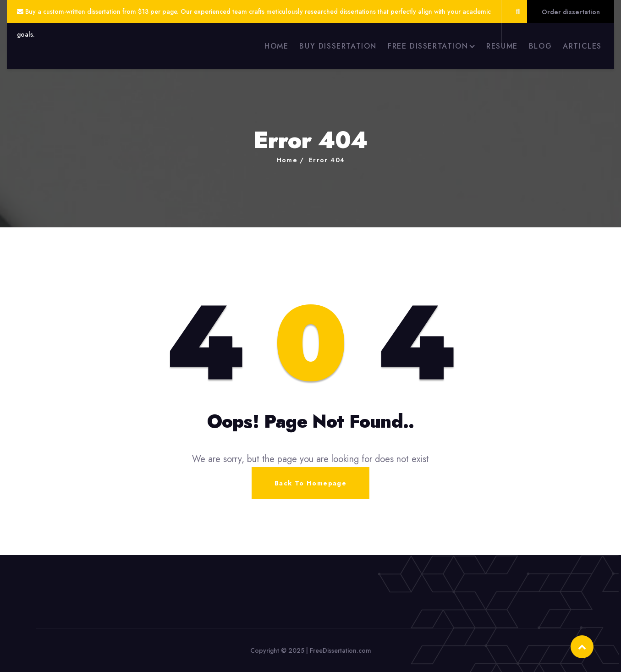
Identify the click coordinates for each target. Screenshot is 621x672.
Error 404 (327, 160)
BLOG (540, 46)
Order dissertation (571, 12)
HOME (276, 46)
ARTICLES (582, 46)
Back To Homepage (310, 483)
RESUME (502, 46)
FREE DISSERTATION (428, 46)
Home (287, 160)
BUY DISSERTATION (338, 46)
